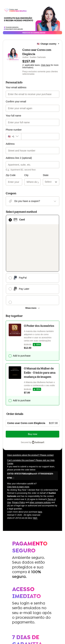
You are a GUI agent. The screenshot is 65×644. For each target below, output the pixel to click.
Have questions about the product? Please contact (30, 414)
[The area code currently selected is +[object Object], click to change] (13, 136)
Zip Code (11, 175)
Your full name (13, 116)
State (36, 175)
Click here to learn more (18, 446)
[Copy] (32, 435)
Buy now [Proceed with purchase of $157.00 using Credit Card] (33, 393)
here (40, 471)
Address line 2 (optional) (19, 158)
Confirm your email (16, 102)
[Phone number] (40, 136)
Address (10, 144)
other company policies (40, 462)
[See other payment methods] (32, 267)
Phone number (14, 130)
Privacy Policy (18, 462)
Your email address (16, 87)
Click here (45, 65)
